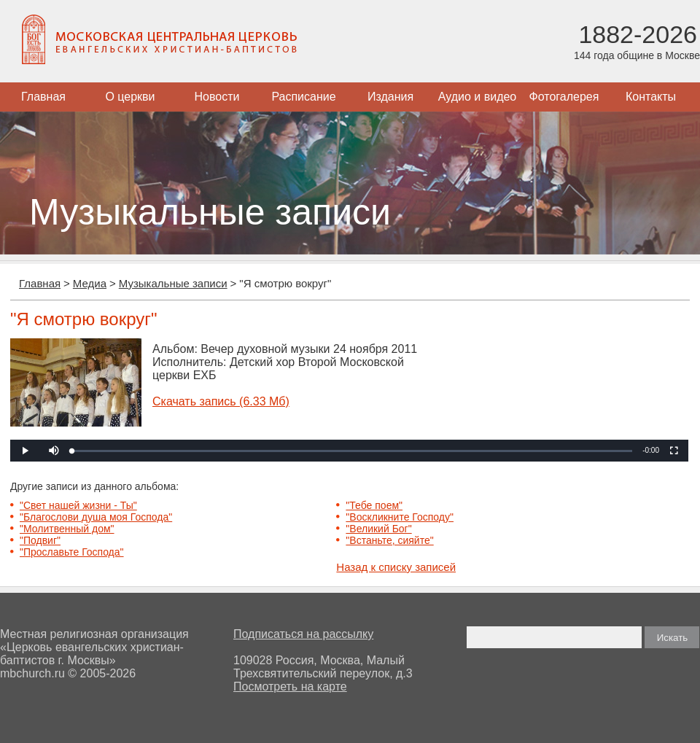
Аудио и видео (478, 97)
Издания (390, 97)
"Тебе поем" (374, 505)
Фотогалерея (564, 97)
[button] (54, 451)
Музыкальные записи (173, 283)
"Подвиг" (40, 540)
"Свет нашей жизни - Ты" (78, 505)
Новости (217, 97)
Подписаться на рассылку (303, 634)
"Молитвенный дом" (67, 529)
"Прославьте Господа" (72, 552)
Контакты (651, 97)
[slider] (352, 451)
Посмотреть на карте (290, 686)
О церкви (130, 97)
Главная (43, 97)
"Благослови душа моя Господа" (96, 517)
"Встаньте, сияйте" (389, 540)
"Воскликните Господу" (400, 517)
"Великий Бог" (378, 529)
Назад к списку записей (396, 567)
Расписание (303, 97)
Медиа (90, 283)
